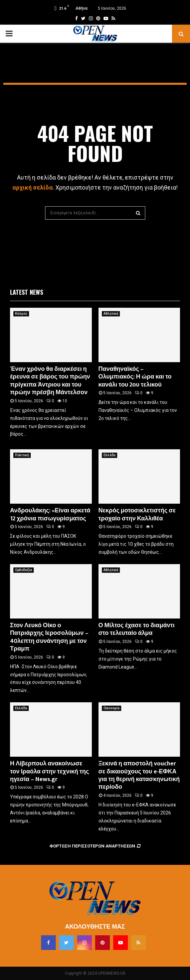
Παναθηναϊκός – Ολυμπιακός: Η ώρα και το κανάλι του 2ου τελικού (135, 377)
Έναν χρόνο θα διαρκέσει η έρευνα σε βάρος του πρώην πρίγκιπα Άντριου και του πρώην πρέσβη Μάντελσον (50, 381)
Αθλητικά (111, 314)
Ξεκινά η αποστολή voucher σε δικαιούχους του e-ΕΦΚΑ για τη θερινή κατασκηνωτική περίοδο (139, 775)
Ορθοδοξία (24, 570)
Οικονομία (112, 708)
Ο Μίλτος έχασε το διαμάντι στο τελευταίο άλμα (137, 629)
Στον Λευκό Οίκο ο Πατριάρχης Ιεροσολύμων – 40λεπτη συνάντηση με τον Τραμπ (49, 637)
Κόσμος (21, 314)
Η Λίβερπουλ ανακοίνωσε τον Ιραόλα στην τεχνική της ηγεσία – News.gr (49, 772)
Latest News (27, 292)
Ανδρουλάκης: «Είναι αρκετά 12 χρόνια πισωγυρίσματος (50, 515)
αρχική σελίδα (33, 187)
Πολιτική (22, 455)
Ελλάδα (110, 455)
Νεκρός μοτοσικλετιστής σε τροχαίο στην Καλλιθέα (137, 515)
